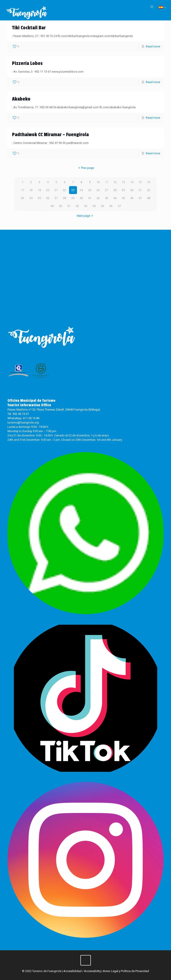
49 (52, 206)
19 (39, 190)
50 (60, 206)
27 (107, 190)
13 (123, 182)
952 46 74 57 (21, 414)
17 (22, 190)
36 (48, 198)
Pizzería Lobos (27, 63)
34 (31, 198)
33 (22, 198)
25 (90, 190)
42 (98, 198)
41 (90, 198)
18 (31, 190)
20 (48, 190)
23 (73, 190)
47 (140, 198)
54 (94, 206)
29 (123, 190)
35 (39, 198)
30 (132, 190)
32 (149, 190)
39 (73, 198)
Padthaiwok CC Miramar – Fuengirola (50, 135)
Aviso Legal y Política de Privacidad (126, 971)
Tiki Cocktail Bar (29, 28)
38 (64, 198)
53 (86, 206)
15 (140, 182)
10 (98, 182)
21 (56, 190)
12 (115, 182)
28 (115, 190)
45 (123, 198)
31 (140, 190)
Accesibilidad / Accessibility (82, 971)
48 (149, 198)
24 (81, 190)
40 (81, 198)
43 (107, 198)
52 (77, 206)
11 (107, 182)
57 (119, 206)
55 (102, 206)
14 (132, 182)
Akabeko (21, 99)
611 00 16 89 (31, 418)
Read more (153, 46)
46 (132, 198)
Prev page (85, 168)
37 (56, 198)
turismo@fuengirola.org (23, 422)
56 (111, 206)
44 (115, 198)
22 (64, 190)
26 (98, 190)
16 (149, 182)
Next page (85, 216)
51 (69, 206)
